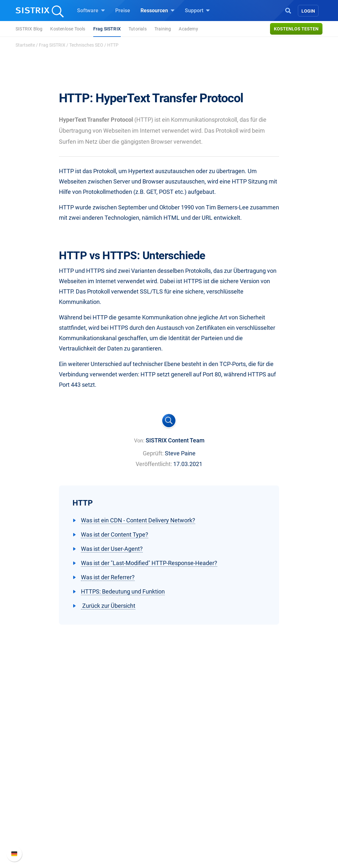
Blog (182, 798)
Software (91, 10)
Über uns (38, 767)
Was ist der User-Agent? (112, 549)
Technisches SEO (86, 45)
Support (197, 10)
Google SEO (116, 777)
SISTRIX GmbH (47, 755)
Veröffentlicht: (154, 464)
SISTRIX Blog (29, 29)
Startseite (25, 45)
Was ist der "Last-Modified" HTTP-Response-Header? (149, 563)
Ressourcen (158, 10)
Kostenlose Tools (68, 29)
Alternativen (190, 829)
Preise (123, 11)
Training (163, 29)
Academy (188, 29)
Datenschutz (42, 798)
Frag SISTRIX (107, 29)
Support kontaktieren (275, 798)
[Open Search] (288, 10)
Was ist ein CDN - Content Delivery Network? (138, 520)
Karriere (37, 777)
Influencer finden (121, 798)
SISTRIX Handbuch (273, 767)
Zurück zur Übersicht (108, 606)
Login (308, 11)
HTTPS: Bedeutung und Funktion (123, 591)
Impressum (41, 808)
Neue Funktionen (270, 777)
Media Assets (192, 839)
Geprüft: (153, 453)
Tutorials (138, 29)
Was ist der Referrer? (108, 577)
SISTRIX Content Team (175, 440)
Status (259, 808)
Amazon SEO (117, 788)
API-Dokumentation (273, 788)
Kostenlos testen (296, 29)
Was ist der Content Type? (115, 534)
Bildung (37, 788)
